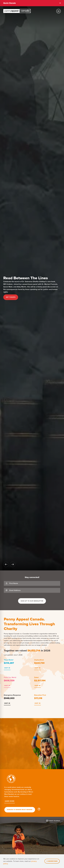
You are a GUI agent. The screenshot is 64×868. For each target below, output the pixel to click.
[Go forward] (13, 564)
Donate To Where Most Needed (20, 810)
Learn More (10, 801)
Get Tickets (11, 297)
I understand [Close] (52, 861)
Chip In (7, 668)
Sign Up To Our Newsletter (32, 601)
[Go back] (6, 564)
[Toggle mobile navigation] (59, 11)
